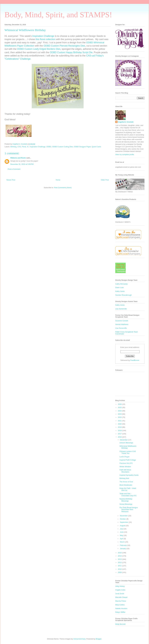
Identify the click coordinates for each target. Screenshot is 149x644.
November (124, 516)
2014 (120, 556)
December (124, 440)
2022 (120, 417)
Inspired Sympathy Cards (129, 475)
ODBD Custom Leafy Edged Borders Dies (39, 49)
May (122, 535)
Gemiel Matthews (122, 324)
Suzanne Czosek (122, 321)
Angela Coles (120, 590)
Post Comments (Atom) (63, 188)
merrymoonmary (79, 639)
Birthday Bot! (124, 478)
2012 (120, 563)
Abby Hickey (120, 586)
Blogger (99, 639)
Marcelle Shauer (121, 597)
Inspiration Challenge (43, 36)
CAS (19, 147)
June (122, 532)
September (124, 522)
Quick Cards (96, 147)
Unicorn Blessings (126, 443)
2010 (120, 569)
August (123, 526)
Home (58, 180)
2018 (120, 431)
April (122, 539)
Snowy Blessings (126, 504)
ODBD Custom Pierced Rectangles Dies (64, 46)
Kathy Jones (120, 291)
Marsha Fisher (121, 601)
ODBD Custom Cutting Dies (63, 147)
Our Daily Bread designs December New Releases (129, 510)
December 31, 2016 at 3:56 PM (22, 164)
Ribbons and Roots (18, 158)
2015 (120, 553)
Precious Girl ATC (126, 463)
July (122, 529)
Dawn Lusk (119, 288)
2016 (120, 437)
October (123, 519)
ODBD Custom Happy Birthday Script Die (71, 52)
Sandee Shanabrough (124, 295)
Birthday (14, 147)
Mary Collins (120, 605)
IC (28, 147)
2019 (120, 427)
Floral (24, 147)
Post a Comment (14, 169)
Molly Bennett (120, 624)
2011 (120, 566)
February (124, 545)
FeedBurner (135, 360)
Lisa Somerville (121, 309)
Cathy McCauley (121, 284)
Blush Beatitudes (126, 485)
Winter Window (125, 467)
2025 (120, 407)
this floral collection (45, 39)
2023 (120, 414)
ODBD (49, 147)
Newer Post (11, 180)
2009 (120, 572)
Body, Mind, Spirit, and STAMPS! (58, 15)
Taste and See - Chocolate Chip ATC (128, 495)
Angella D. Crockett (126, 122)
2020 (120, 424)
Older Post (105, 180)
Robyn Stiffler (120, 612)
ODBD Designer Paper (82, 147)
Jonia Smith (120, 594)
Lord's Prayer (124, 457)
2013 (120, 559)
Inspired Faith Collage (128, 460)
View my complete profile (125, 154)
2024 (120, 411)
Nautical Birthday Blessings (126, 500)
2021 (120, 421)
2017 (120, 434)
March (123, 542)
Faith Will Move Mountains (125, 471)
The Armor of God (126, 482)
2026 (120, 404)
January (123, 549)
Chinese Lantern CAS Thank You (128, 452)
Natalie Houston (121, 608)
